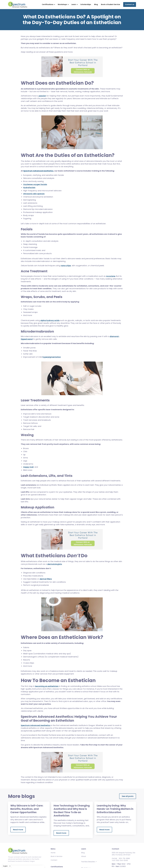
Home (53, 853)
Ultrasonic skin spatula (34, 194)
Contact (54, 860)
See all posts (128, 796)
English (5, 866)
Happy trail (28, 467)
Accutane (111, 276)
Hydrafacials (29, 187)
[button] (48, 4)
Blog (96, 4)
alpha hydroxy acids (50, 320)
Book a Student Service (110, 4)
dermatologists (55, 564)
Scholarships (86, 4)
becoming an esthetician (47, 686)
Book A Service (56, 856)
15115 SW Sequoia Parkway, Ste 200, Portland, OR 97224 (123, 854)
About (84, 856)
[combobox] (7, 866)
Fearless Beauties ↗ (89, 862)
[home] (18, 5)
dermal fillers (46, 579)
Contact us (130, 4)
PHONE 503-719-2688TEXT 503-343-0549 (121, 860)
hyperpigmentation (52, 357)
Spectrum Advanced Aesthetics (36, 725)
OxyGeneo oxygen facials (35, 184)
